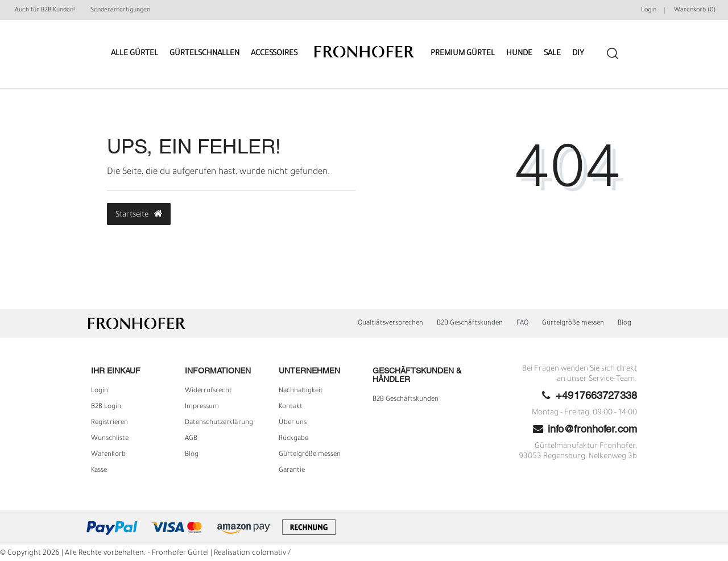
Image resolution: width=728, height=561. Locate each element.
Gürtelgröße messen (573, 323)
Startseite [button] (139, 214)
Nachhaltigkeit (301, 391)
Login (100, 391)
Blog (624, 323)
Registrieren (109, 423)
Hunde (519, 54)
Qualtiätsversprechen (390, 323)
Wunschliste (110, 439)
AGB (191, 439)
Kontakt (291, 407)
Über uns (293, 423)
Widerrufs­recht (208, 391)
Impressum (202, 407)
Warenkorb (108, 455)
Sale (552, 54)
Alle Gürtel (135, 54)
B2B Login (106, 407)
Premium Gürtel (463, 54)
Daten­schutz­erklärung (219, 423)
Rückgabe (293, 439)
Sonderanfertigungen (120, 10)
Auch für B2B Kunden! (45, 10)
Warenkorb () (695, 10)
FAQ (522, 323)
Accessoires (274, 54)
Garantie (292, 471)
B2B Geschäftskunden (470, 323)
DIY (578, 54)
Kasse (99, 471)
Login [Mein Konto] (649, 10)
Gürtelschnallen (204, 54)
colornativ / (271, 554)
